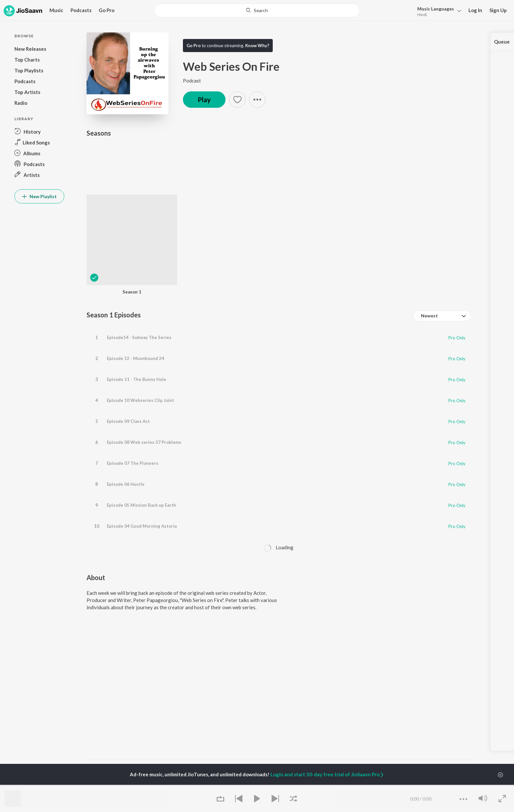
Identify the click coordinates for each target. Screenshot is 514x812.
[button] (437, 11)
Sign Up (498, 10)
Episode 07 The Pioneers (133, 425)
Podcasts (81, 10)
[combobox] (442, 316)
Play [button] (204, 100)
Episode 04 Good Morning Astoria (142, 470)
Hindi (422, 15)
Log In (475, 10)
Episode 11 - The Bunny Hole (137, 365)
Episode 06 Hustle (126, 440)
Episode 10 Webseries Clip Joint (140, 380)
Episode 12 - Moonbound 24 (136, 349)
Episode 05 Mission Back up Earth (141, 455)
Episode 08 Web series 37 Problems (144, 410)
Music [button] (56, 10)
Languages (436, 9)
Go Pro (107, 10)
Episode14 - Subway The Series (139, 334)
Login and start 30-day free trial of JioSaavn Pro (327, 774)
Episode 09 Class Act (128, 395)
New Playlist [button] (39, 196)
